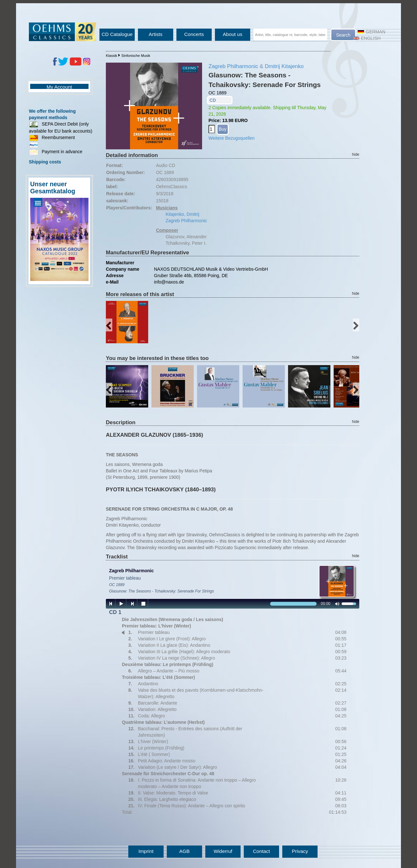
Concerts (194, 34)
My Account (59, 87)
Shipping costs (45, 162)
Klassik (111, 56)
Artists (156, 34)
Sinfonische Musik (136, 56)
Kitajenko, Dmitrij (182, 214)
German (371, 32)
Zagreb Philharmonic (233, 66)
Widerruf (223, 851)
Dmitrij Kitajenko (284, 66)
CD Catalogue (117, 34)
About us (233, 34)
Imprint (146, 851)
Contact (261, 851)
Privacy (300, 851)
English (367, 38)
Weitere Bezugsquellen (232, 138)
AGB (185, 851)
